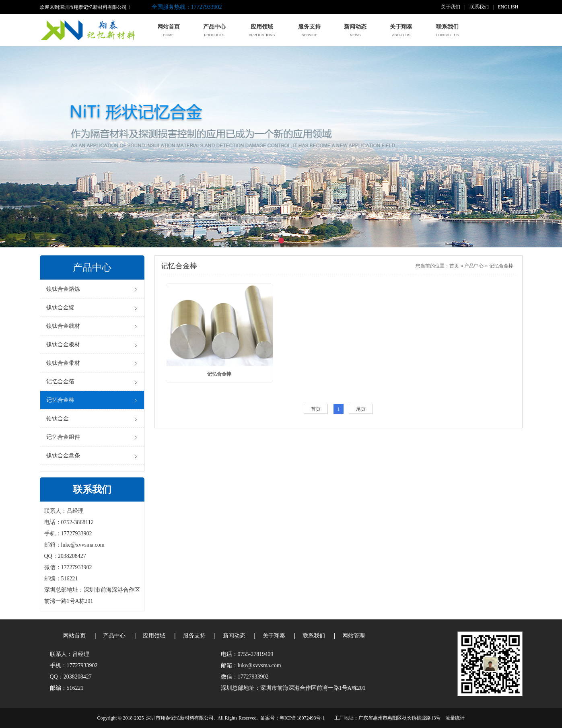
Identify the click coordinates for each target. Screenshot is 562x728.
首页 (454, 266)
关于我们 (451, 7)
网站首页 (74, 636)
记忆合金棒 (501, 266)
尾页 (361, 409)
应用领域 (154, 636)
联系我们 (479, 7)
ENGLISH (508, 7)
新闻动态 (234, 636)
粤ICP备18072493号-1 (302, 718)
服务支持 (194, 636)
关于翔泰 (274, 636)
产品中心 (474, 266)
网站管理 (354, 636)
